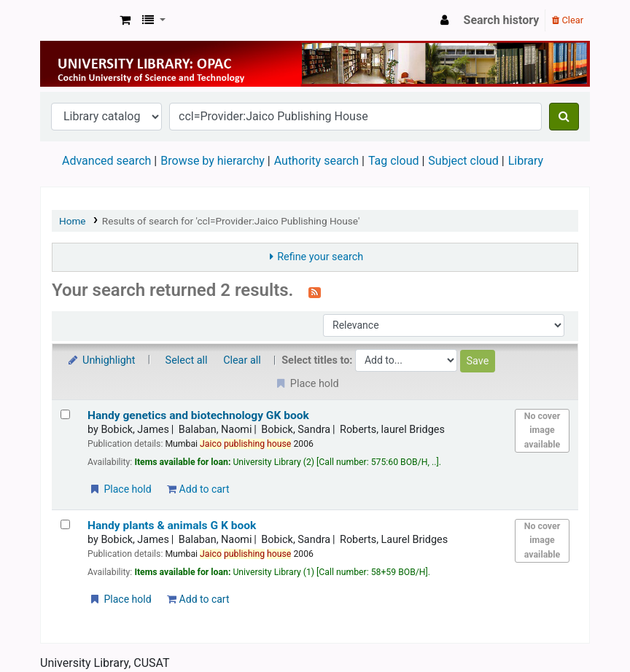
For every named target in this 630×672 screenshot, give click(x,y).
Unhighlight (101, 360)
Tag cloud (394, 161)
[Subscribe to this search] (315, 292)
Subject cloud (463, 161)
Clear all (242, 360)
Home (73, 221)
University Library (77, 20)
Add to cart (198, 489)
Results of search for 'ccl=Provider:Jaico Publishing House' (231, 221)
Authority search (316, 161)
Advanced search (106, 161)
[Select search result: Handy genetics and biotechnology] (65, 414)
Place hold (120, 489)
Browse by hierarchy (213, 161)
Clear (568, 20)
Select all (187, 360)
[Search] (564, 117)
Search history (502, 20)
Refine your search (320, 257)
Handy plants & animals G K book (172, 526)
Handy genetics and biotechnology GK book (198, 415)
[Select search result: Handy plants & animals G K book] (65, 524)
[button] (125, 20)
